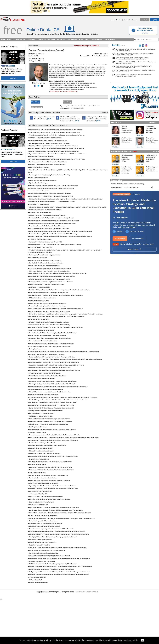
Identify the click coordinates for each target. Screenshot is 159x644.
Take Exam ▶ (67, 102)
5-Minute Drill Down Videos (46, 39)
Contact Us (127, 20)
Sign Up (154, 20)
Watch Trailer (135, 249)
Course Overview (138, 239)
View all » (105, 113)
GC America (42, 61)
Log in (145, 20)
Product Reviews (97, 39)
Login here (80, 108)
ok (142, 640)
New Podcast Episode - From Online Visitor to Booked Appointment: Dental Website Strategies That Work (132, 58)
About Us (119, 20)
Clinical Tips (61, 39)
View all (123, 45)
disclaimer (53, 91)
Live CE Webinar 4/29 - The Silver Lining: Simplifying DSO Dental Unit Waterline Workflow (135, 50)
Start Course (120, 239)
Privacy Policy (80, 592)
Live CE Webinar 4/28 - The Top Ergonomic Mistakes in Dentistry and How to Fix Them (135, 71)
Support (135, 20)
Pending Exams (110, 39)
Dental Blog (32, 39)
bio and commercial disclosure (67, 91)
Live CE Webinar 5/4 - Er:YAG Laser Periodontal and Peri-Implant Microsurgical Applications (136, 63)
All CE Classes (6, 39)
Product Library (84, 39)
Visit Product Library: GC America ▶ (86, 46)
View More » (153, 122)
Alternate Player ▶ (37, 107)
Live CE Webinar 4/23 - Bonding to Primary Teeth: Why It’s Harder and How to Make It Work (133, 75)
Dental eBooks (72, 39)
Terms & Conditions (92, 592)
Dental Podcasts (20, 39)
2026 (89, 56)
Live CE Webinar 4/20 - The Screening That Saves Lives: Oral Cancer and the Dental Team (134, 54)
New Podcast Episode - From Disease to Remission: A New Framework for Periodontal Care (134, 67)
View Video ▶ (35, 102)
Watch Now (13, 78)
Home (112, 20)
